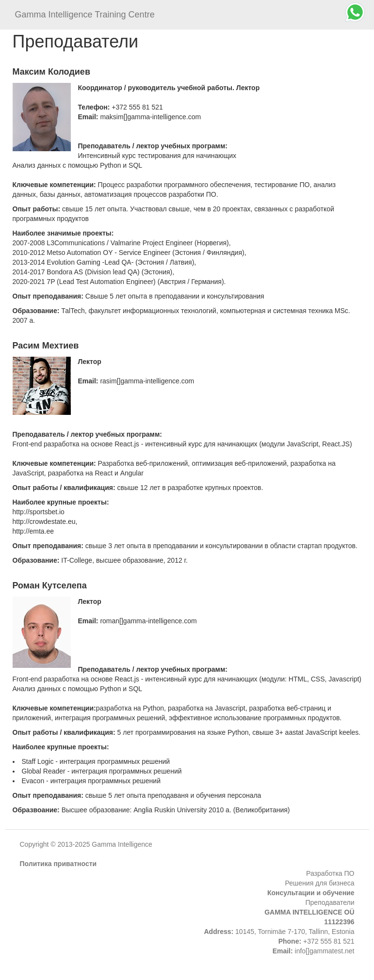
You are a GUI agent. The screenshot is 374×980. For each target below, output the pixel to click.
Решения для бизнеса (320, 883)
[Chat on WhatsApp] (355, 12)
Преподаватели (330, 902)
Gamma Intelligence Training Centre (85, 15)
